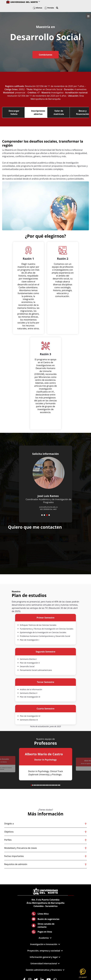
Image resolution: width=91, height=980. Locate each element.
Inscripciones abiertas (38, 112)
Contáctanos (45, 55)
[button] (57, 8)
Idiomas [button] (38, 8)
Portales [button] (49, 8)
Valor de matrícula (59, 112)
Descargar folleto (14, 112)
